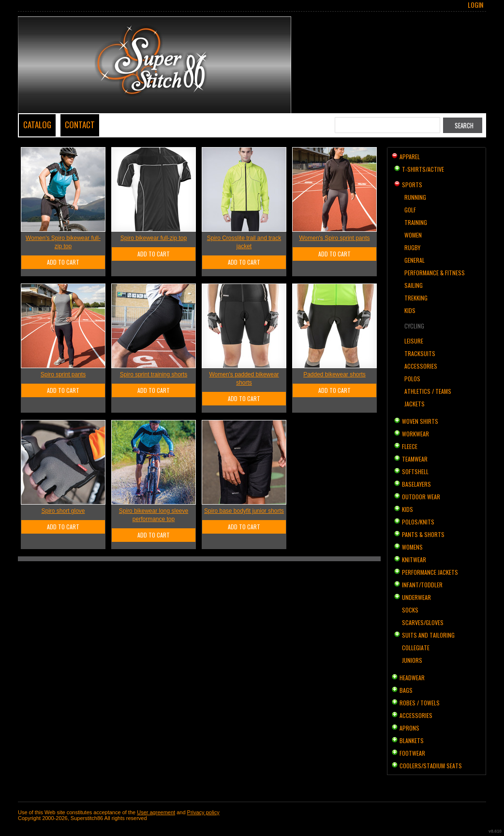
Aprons (409, 728)
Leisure (414, 341)
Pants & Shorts (423, 534)
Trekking (416, 298)
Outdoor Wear (421, 497)
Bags (406, 690)
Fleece (410, 446)
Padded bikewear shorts (334, 374)
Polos (412, 379)
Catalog (37, 125)
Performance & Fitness (435, 273)
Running (415, 197)
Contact (80, 125)
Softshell (415, 471)
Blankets (412, 740)
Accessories (421, 366)
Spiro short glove (63, 511)
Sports (412, 185)
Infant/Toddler (422, 585)
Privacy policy (203, 812)
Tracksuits (420, 353)
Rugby (412, 247)
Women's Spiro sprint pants (334, 238)
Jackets (415, 404)
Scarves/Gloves (423, 622)
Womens (412, 547)
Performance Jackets (430, 572)
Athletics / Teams (428, 391)
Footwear (412, 753)
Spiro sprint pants (63, 374)
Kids (410, 310)
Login (475, 5)
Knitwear (414, 560)
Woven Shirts (420, 421)
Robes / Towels (420, 703)
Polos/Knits (418, 522)
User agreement (156, 812)
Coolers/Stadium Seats (431, 766)
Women (413, 235)
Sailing (414, 285)
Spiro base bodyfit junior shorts (244, 511)
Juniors (412, 660)
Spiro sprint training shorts (154, 374)
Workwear (415, 434)
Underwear (416, 597)
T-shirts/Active (423, 169)
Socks (410, 610)
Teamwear (415, 459)
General (415, 260)
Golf (410, 210)
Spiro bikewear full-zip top (154, 238)
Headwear (412, 678)
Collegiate (416, 648)
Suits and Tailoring (428, 635)
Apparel (410, 157)
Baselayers (416, 484)
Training (416, 222)
